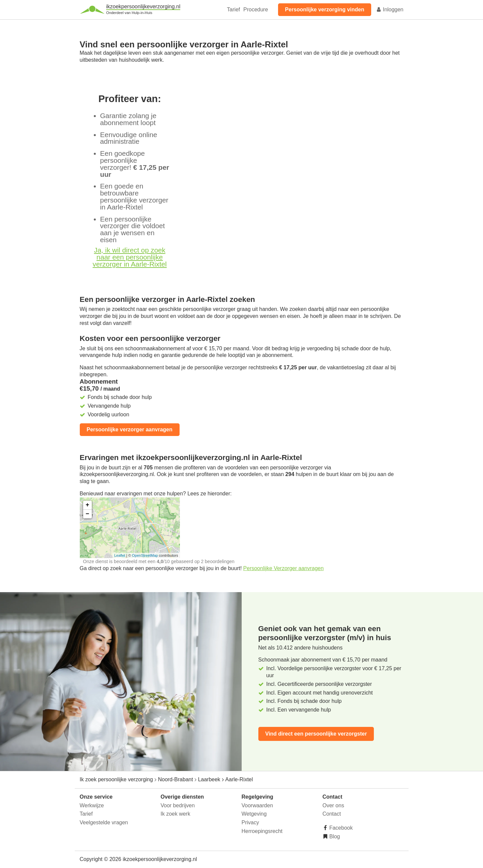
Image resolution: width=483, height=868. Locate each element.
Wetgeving (254, 814)
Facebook (340, 828)
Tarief (233, 10)
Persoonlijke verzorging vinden (325, 10)
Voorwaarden (257, 805)
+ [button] (88, 505)
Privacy (250, 822)
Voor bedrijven (178, 805)
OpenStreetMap (145, 555)
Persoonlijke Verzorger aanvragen (284, 568)
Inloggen (390, 10)
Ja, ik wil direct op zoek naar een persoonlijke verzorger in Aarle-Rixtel (130, 257)
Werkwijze (92, 805)
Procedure (256, 10)
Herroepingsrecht (262, 831)
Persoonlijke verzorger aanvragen (130, 429)
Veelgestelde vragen (104, 822)
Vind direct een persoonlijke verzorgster (316, 734)
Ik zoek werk (175, 814)
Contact (332, 814)
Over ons (333, 805)
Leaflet (120, 555)
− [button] (88, 514)
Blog (334, 836)
